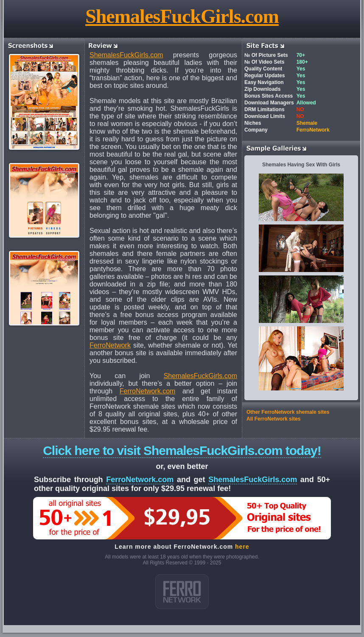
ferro (182, 592)
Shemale (307, 123)
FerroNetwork (110, 345)
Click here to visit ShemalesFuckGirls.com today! (182, 450)
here (242, 547)
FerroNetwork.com (148, 391)
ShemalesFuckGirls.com (182, 16)
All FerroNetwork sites (273, 419)
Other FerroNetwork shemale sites (288, 412)
